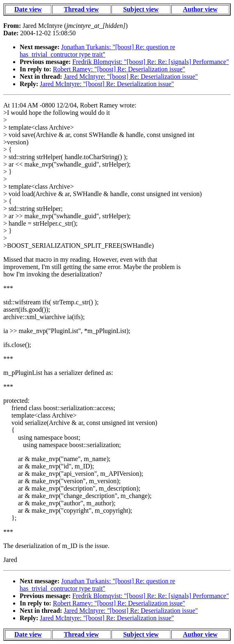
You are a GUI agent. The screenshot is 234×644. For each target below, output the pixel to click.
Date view (28, 9)
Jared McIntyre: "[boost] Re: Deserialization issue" (131, 77)
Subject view (141, 9)
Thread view (81, 9)
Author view (200, 9)
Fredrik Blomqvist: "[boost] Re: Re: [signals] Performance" (151, 62)
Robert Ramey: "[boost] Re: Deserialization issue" (119, 69)
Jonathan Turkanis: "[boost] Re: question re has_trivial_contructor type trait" (97, 51)
